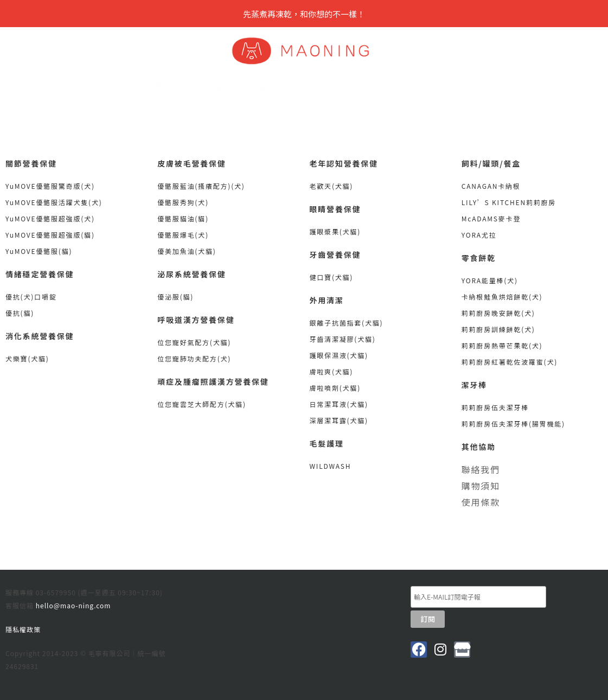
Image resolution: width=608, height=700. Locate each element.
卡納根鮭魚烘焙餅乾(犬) (502, 297)
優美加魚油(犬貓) (187, 251)
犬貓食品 (330, 87)
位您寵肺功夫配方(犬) (194, 358)
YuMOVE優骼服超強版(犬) (50, 218)
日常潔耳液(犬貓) (339, 404)
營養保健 (271, 87)
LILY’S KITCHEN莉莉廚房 (509, 202)
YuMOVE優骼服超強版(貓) (50, 235)
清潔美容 (389, 87)
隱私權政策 (23, 629)
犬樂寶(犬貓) (27, 358)
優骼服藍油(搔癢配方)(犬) (201, 186)
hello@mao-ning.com (73, 605)
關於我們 (153, 87)
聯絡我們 (481, 469)
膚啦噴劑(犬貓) (335, 388)
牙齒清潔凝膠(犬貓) (343, 339)
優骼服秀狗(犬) (183, 202)
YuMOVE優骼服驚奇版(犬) (50, 186)
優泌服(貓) (175, 297)
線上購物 (448, 87)
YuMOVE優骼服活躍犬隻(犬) (54, 202)
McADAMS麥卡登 (491, 218)
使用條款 (481, 502)
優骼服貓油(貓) (183, 218)
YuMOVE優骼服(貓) (39, 251)
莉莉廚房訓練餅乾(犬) (498, 329)
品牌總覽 (212, 87)
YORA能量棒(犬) (490, 280)
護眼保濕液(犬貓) (339, 355)
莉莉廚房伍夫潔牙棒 (497, 407)
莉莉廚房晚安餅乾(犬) (498, 313)
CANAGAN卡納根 (491, 186)
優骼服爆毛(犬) (183, 235)
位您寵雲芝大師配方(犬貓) (202, 404)
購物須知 (481, 486)
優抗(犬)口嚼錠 (31, 297)
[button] (507, 89)
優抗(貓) (20, 313)
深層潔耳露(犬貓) (339, 420)
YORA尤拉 (479, 235)
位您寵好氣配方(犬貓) (194, 342)
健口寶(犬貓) (332, 277)
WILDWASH (331, 466)
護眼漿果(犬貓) (335, 231)
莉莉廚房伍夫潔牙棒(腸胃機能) (513, 424)
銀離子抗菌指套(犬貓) (347, 323)
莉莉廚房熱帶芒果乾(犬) (502, 345)
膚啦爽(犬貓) (332, 371)
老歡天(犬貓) (332, 186)
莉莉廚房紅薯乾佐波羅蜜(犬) (510, 362)
